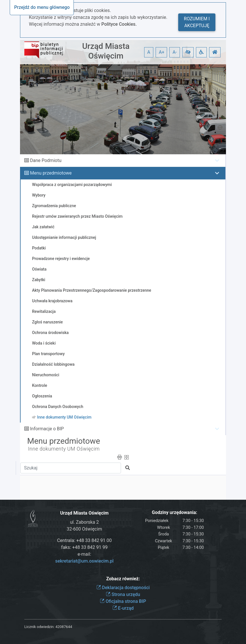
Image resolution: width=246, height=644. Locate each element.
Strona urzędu (123, 594)
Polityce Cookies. (119, 24)
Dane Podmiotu (46, 160)
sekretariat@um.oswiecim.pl (84, 561)
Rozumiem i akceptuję (197, 22)
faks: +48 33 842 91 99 (84, 547)
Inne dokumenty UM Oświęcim (64, 449)
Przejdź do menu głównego (42, 7)
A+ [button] (162, 52)
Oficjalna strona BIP (123, 601)
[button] (188, 52)
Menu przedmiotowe (51, 173)
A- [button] (175, 52)
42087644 (64, 627)
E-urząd (123, 608)
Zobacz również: (123, 579)
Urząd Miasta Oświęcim (106, 51)
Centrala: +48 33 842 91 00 (84, 540)
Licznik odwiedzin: (39, 627)
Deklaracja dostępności (123, 588)
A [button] (149, 52)
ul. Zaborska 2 (85, 522)
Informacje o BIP (47, 429)
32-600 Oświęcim (84, 529)
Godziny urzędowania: (174, 512)
